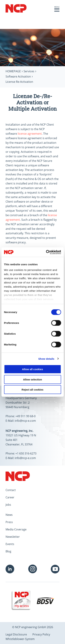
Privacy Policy (41, 634)
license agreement (30, 134)
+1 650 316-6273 (26, 453)
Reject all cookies (33, 390)
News (9, 515)
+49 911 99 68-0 (25, 416)
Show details (46, 359)
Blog (8, 551)
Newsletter (13, 537)
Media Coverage (16, 529)
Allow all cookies (32, 369)
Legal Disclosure (16, 634)
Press (9, 522)
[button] (57, 11)
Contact (11, 490)
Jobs (8, 505)
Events (10, 544)
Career (10, 497)
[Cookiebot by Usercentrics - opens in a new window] (46, 252)
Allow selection (32, 379)
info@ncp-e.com (25, 421)
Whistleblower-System (20, 639)
